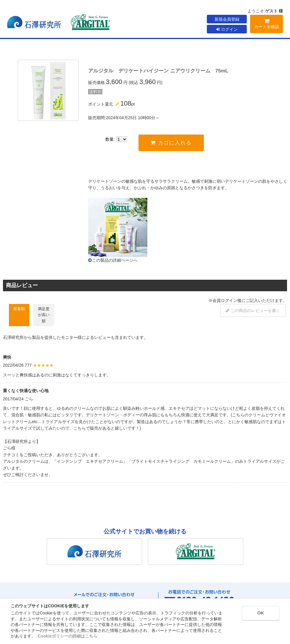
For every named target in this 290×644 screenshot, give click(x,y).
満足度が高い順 (44, 315)
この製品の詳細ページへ (115, 260)
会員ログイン (225, 300)
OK (258, 614)
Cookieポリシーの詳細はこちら (68, 636)
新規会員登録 (227, 19)
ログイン (227, 29)
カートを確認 (266, 25)
